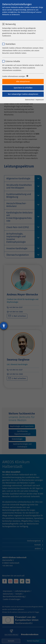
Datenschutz (30, 100)
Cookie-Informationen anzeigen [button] (15, 76)
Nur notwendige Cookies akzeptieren (23, 94)
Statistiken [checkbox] (11, 44)
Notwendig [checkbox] (11, 24)
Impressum (40, 100)
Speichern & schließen (23, 88)
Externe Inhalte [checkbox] (13, 61)
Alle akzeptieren (23, 82)
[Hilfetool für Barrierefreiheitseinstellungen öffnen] (4, 326)
